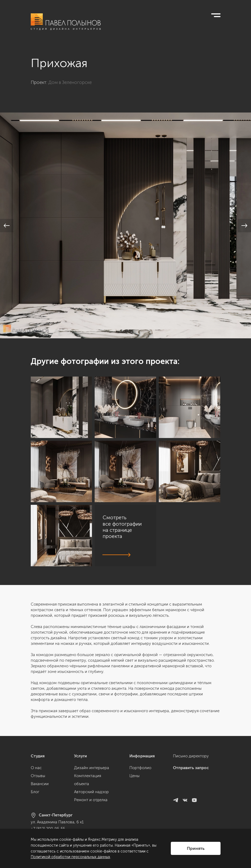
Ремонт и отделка (91, 800)
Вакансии (40, 784)
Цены (134, 776)
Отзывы (38, 776)
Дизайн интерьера (92, 768)
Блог (35, 792)
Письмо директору (191, 756)
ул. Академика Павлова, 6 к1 (57, 822)
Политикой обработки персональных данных (70, 857)
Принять (196, 848)
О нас (36, 768)
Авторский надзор (91, 792)
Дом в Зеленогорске (70, 82)
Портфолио (140, 768)
